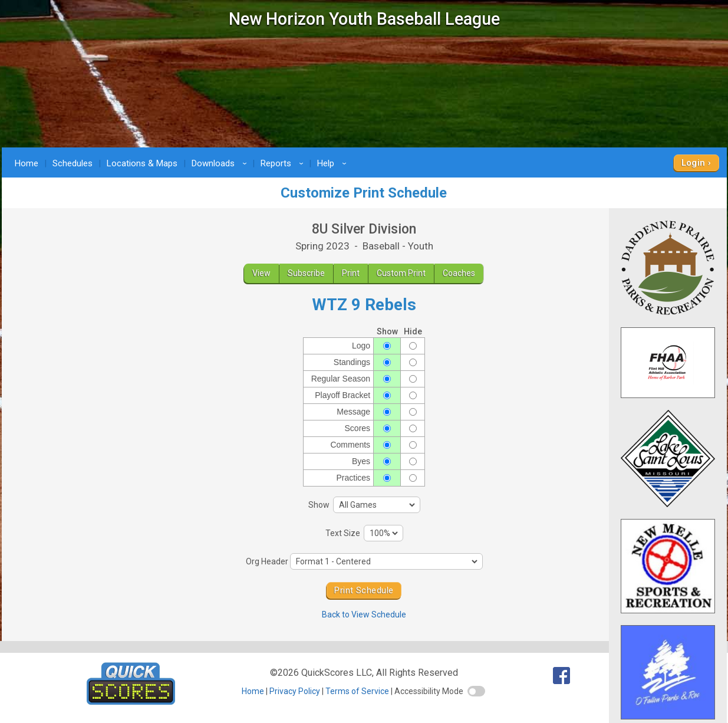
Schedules (73, 163)
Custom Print (401, 273)
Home (27, 163)
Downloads (221, 163)
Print (351, 273)
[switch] (476, 691)
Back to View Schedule (364, 614)
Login (694, 163)
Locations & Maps (142, 163)
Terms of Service (357, 691)
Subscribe (306, 273)
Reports (284, 163)
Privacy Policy (295, 691)
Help (334, 163)
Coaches (459, 273)
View (261, 273)
